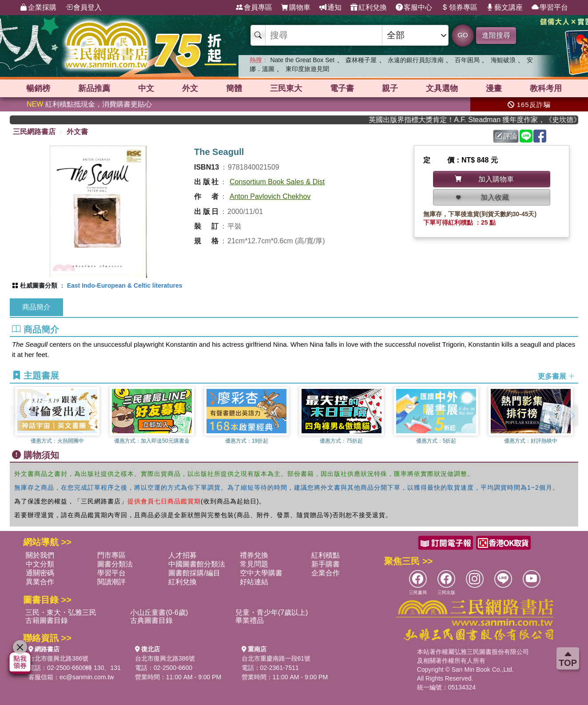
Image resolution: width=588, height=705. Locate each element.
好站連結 (254, 582)
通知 (330, 8)
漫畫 (494, 88)
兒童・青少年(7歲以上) (272, 612)
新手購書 (326, 564)
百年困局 (467, 60)
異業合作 (40, 582)
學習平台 (550, 8)
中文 (146, 88)
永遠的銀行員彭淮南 (416, 60)
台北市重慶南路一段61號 (276, 658)
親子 (390, 88)
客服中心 (414, 8)
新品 (94, 88)
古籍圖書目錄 (47, 620)
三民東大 (286, 88)
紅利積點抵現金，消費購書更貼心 (89, 104)
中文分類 (40, 564)
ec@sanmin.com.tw (87, 677)
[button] (572, 416)
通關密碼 (40, 573)
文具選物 (442, 88)
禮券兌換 (254, 555)
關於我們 (40, 555)
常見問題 (254, 564)
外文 (190, 88)
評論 (506, 136)
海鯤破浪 (503, 60)
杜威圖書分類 (39, 285)
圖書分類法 (115, 564)
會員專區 (254, 8)
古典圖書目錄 (151, 620)
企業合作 (326, 573)
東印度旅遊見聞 (307, 69)
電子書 (342, 88)
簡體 (234, 88)
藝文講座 (505, 8)
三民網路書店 (34, 132)
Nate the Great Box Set (302, 60)
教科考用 (546, 88)
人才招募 (183, 555)
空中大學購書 (261, 573)
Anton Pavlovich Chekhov (270, 196)
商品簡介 (36, 307)
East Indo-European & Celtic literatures (125, 285)
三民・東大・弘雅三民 (61, 612)
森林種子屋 (361, 60)
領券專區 (459, 8)
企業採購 (38, 8)
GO (463, 35)
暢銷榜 (38, 88)
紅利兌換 (369, 8)
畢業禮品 (250, 620)
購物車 (296, 8)
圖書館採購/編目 (194, 573)
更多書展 (556, 376)
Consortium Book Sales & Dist (277, 182)
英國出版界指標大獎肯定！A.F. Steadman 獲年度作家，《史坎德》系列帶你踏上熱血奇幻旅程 (480, 120)
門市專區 (111, 555)
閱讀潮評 (111, 582)
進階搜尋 (496, 35)
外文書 (77, 132)
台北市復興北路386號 (58, 658)
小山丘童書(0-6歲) (159, 612)
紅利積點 (326, 555)
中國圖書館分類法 (197, 564)
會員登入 (83, 8)
